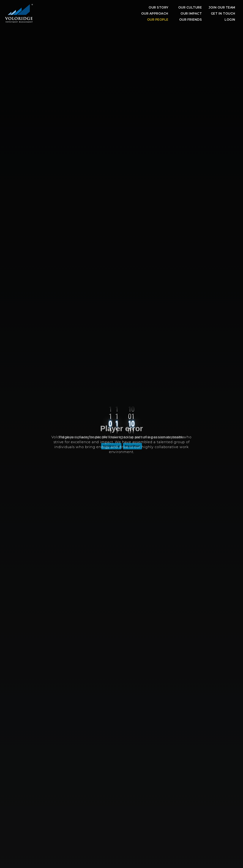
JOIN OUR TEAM (222, 7)
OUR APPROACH (155, 14)
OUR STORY (159, 7)
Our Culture (190, 7)
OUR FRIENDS (191, 20)
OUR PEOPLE (158, 20)
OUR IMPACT (191, 14)
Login (230, 20)
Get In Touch (223, 14)
